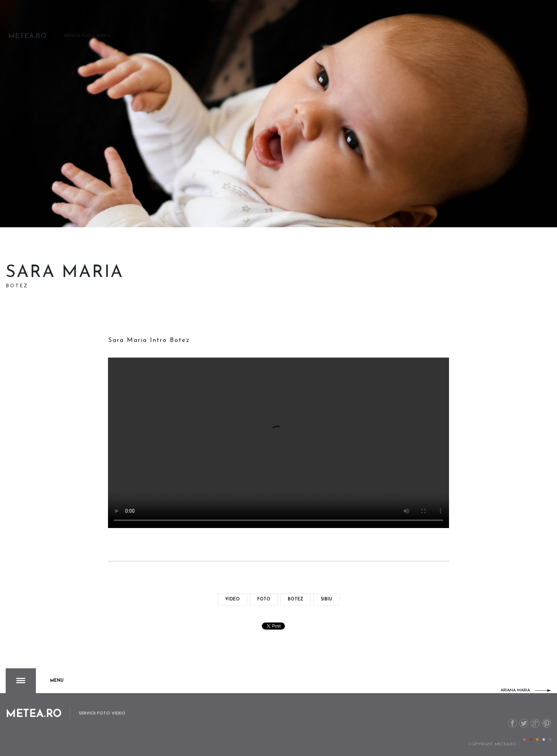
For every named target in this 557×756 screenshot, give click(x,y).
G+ (535, 723)
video (232, 599)
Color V (550, 739)
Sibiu (326, 599)
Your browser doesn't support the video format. (278, 443)
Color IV (544, 739)
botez (296, 599)
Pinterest (547, 723)
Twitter (524, 723)
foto (264, 599)
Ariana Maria (515, 690)
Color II (531, 739)
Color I (524, 739)
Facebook (512, 723)
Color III (537, 739)
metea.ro (505, 744)
